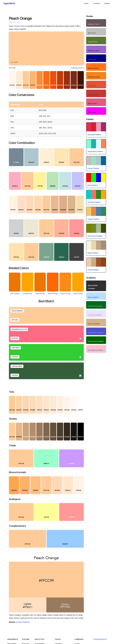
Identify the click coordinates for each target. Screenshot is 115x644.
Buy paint (14, 62)
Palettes (107, 3)
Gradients (96, 3)
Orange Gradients (23, 622)
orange (17, 26)
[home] (9, 3)
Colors (86, 3)
